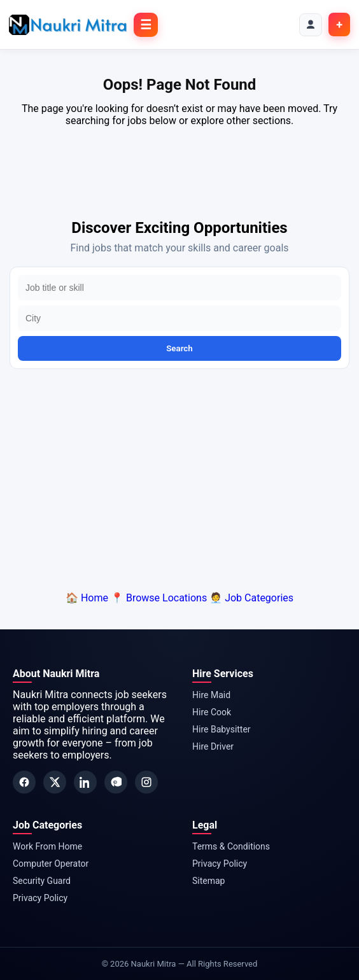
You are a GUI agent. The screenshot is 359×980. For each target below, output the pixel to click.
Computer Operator (51, 864)
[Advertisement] (179, 477)
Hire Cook (212, 712)
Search (179, 348)
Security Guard (42, 881)
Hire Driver (213, 746)
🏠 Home (87, 598)
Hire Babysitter (222, 729)
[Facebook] (24, 782)
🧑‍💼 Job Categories (251, 598)
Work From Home (47, 846)
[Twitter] (55, 782)
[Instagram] (146, 782)
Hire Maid (211, 695)
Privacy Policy (40, 898)
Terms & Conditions (231, 846)
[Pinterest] (116, 782)
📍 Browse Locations (159, 598)
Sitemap (208, 881)
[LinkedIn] (85, 782)
